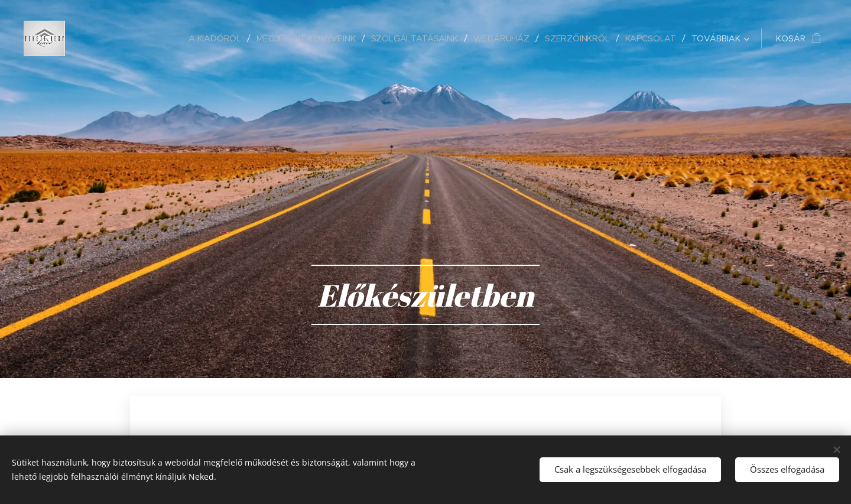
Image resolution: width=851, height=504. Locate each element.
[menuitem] (217, 38)
